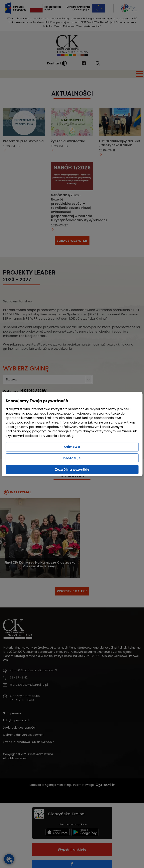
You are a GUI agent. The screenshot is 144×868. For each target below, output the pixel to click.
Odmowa (72, 447)
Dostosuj (72, 458)
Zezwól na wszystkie (72, 470)
